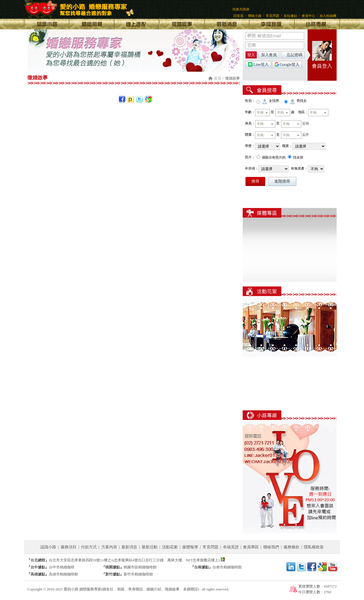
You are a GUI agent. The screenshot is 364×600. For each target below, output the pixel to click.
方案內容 (109, 547)
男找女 (302, 101)
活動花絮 (170, 547)
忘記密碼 (295, 55)
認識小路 (48, 547)
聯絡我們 (271, 547)
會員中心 (308, 16)
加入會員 (269, 55)
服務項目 (69, 547)
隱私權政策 (314, 547)
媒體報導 (190, 547)
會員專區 (251, 547)
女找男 (274, 101)
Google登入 (287, 64)
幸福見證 (231, 547)
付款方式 (89, 547)
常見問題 (273, 16)
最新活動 (150, 547)
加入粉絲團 (328, 16)
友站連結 (290, 16)
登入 (251, 55)
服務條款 (291, 547)
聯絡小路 (255, 16)
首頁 (218, 78)
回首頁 (238, 16)
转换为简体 (241, 9)
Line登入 (258, 64)
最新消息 (129, 547)
